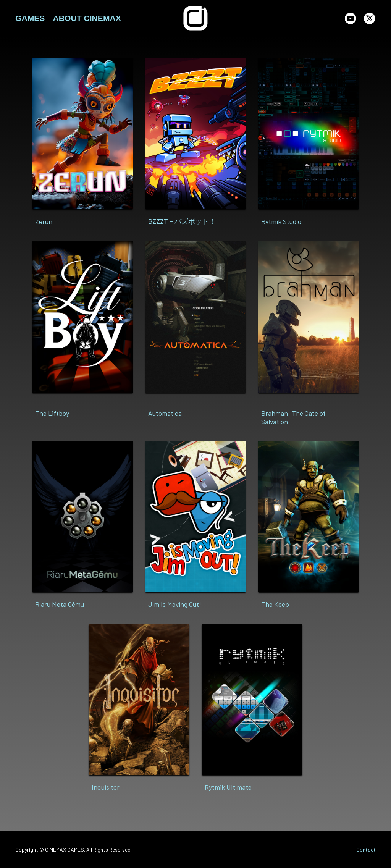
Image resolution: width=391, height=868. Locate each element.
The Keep (275, 604)
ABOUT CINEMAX (87, 18)
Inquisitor (106, 787)
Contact (366, 849)
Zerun (44, 221)
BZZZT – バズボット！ (182, 221)
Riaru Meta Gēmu (60, 604)
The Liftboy (52, 413)
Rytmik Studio (281, 221)
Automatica (165, 413)
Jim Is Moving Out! (175, 604)
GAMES (30, 18)
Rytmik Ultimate (228, 787)
